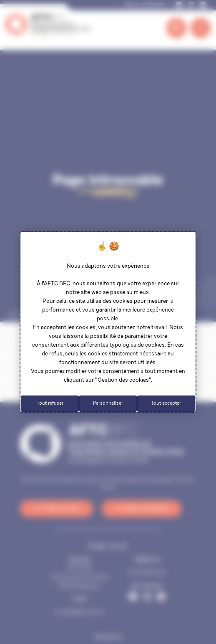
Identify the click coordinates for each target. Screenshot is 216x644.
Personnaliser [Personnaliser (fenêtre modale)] (108, 403)
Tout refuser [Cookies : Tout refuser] (50, 403)
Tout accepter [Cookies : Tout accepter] (166, 403)
